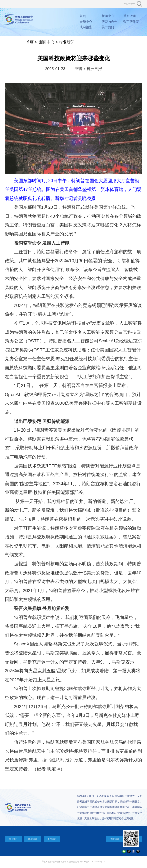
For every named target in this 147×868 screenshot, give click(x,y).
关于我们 (108, 27)
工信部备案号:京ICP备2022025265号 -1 (86, 862)
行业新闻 (67, 42)
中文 (126, 4)
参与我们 (52, 839)
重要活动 (130, 16)
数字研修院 (131, 22)
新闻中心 (108, 16)
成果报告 (86, 27)
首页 (83, 16)
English (132, 4)
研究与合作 (109, 22)
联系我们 (32, 839)
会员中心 (86, 22)
